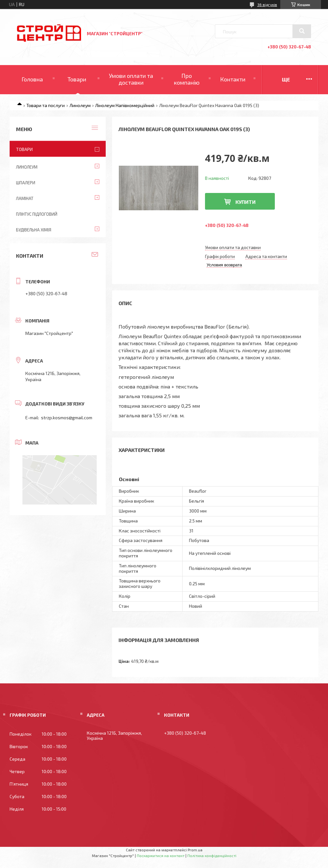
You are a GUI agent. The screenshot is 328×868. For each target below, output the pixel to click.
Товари (77, 79)
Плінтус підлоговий (37, 214)
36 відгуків (267, 4)
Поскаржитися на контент (161, 855)
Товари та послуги (45, 105)
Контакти (233, 79)
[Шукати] (302, 31)
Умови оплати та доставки (131, 79)
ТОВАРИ (24, 149)
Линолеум (80, 105)
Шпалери (26, 183)
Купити (246, 202)
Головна (32, 79)
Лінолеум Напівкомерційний (125, 105)
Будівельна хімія (34, 230)
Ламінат (25, 198)
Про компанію (187, 79)
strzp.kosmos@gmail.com (67, 417)
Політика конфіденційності (212, 855)
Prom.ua (195, 850)
